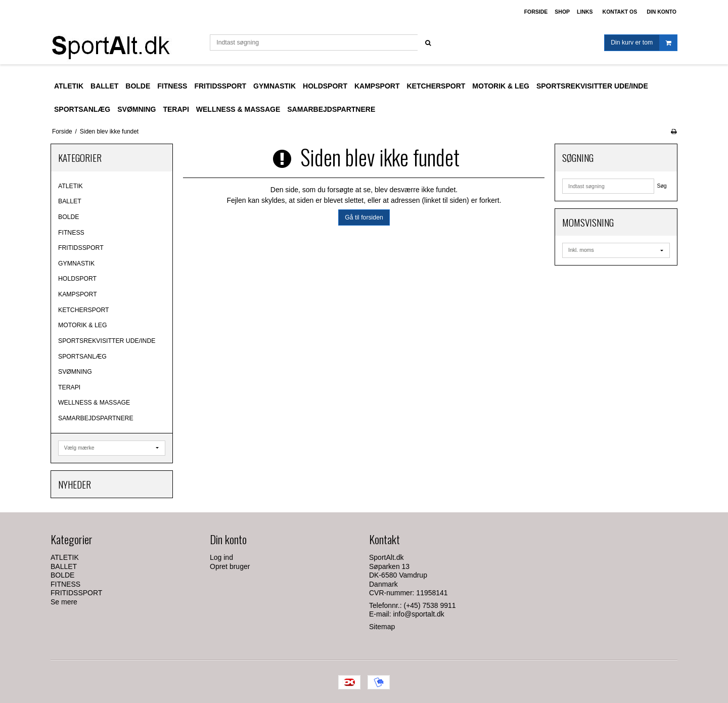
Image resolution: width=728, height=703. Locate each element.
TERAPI (69, 387)
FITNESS (71, 233)
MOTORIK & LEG (82, 325)
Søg (662, 186)
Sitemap (382, 627)
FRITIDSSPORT (81, 248)
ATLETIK (71, 186)
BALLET (70, 201)
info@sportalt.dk (418, 614)
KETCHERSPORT (84, 310)
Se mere (64, 602)
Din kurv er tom (644, 43)
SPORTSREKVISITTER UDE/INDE (107, 341)
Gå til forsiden (364, 217)
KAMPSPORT (78, 294)
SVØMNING (75, 372)
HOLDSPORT (77, 279)
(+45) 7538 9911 (430, 605)
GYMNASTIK (76, 263)
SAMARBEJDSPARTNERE (96, 418)
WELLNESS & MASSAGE (94, 403)
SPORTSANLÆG (82, 357)
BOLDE (69, 217)
